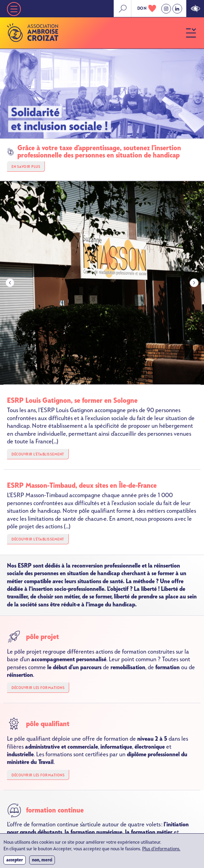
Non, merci (42, 862)
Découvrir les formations (38, 688)
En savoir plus (26, 167)
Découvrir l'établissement (38, 454)
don (142, 8)
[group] (102, 283)
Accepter (15, 862)
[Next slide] (194, 283)
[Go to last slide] (10, 283)
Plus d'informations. (161, 851)
